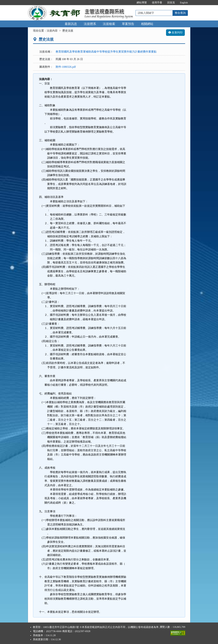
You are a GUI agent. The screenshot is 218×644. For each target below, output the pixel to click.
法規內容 (52, 31)
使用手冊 (157, 3)
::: (130, 3)
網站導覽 (142, 3)
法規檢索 (109, 24)
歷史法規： (46, 59)
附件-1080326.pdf (66, 67)
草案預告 (128, 24)
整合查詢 (180, 13)
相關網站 (147, 24)
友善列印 (175, 32)
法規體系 (90, 24)
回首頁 (171, 3)
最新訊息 (71, 24)
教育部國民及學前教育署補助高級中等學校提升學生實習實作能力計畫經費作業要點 (106, 52)
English (184, 3)
